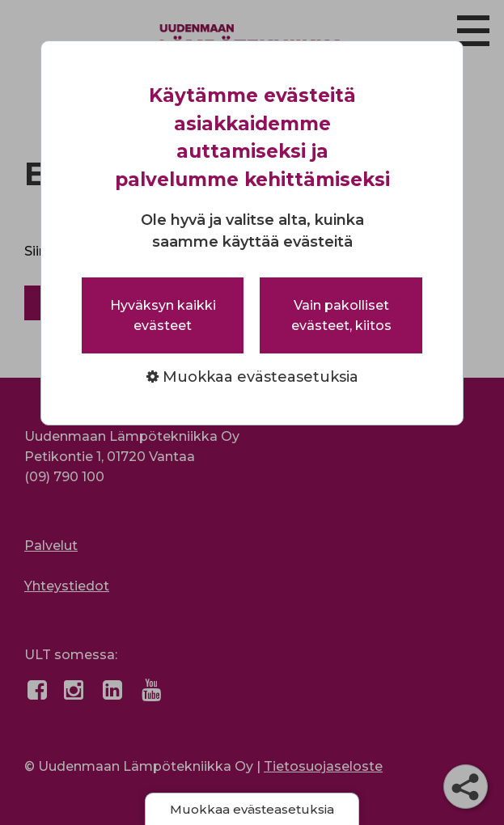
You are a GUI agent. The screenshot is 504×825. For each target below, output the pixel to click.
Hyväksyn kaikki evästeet (163, 315)
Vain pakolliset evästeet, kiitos (341, 315)
